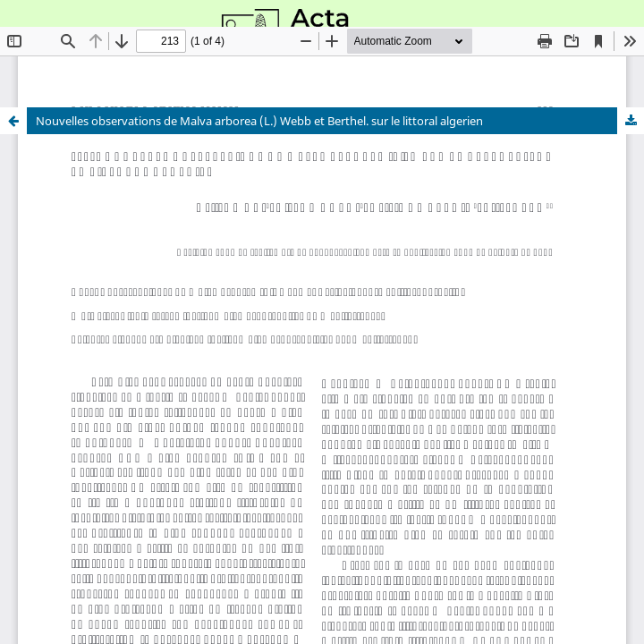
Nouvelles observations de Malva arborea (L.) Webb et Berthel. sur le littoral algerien (259, 121)
